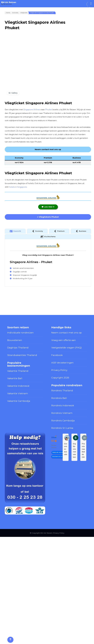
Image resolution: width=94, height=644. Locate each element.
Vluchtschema (48, 237)
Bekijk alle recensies (58, 452)
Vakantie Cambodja (19, 401)
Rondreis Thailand (62, 390)
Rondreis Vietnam (62, 413)
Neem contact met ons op (67, 333)
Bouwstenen (15, 340)
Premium (59, 231)
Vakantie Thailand (18, 371)
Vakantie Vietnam (18, 393)
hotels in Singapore (18, 187)
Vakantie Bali (15, 378)
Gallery (14, 93)
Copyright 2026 (60, 378)
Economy (37, 231)
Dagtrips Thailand (18, 348)
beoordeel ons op (57, 457)
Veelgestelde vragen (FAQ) (66, 348)
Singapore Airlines (32, 110)
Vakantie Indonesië (18, 386)
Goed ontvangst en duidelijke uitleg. (66, 449)
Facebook (57, 355)
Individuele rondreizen (20, 333)
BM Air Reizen (9, 2)
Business (81, 231)
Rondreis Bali (59, 398)
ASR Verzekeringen (62, 363)
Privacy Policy (59, 370)
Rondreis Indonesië (63, 405)
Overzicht (15, 231)
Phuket (49, 110)
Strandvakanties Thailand (22, 355)
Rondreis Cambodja (63, 420)
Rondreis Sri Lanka (62, 428)
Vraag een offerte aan (64, 340)
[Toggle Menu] (91, 4)
